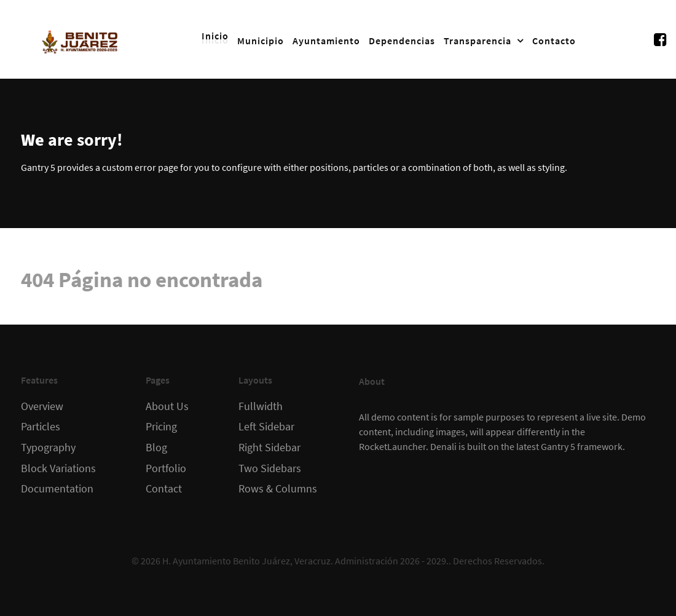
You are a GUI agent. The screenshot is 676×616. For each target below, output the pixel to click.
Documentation (57, 489)
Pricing (161, 427)
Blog (156, 448)
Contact (164, 489)
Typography (48, 448)
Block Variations (58, 468)
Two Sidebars (270, 468)
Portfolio (166, 468)
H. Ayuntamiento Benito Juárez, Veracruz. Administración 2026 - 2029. (305, 561)
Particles (41, 427)
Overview (42, 406)
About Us (167, 406)
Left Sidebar (266, 427)
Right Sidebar (269, 448)
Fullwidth (261, 406)
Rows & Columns (278, 489)
